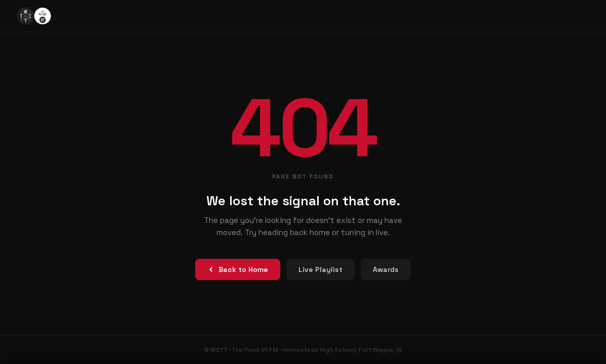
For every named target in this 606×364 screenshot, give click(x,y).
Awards (386, 269)
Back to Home (238, 269)
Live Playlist (320, 269)
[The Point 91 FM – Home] (34, 16)
